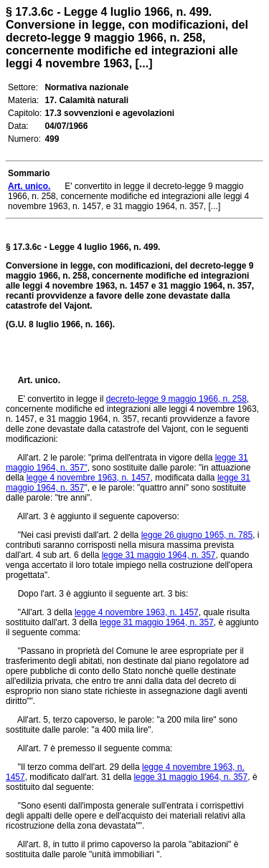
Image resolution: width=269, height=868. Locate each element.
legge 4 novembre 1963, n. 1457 (89, 478)
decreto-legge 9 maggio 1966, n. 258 (176, 399)
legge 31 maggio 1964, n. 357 (159, 555)
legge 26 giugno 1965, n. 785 (197, 535)
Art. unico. (39, 380)
